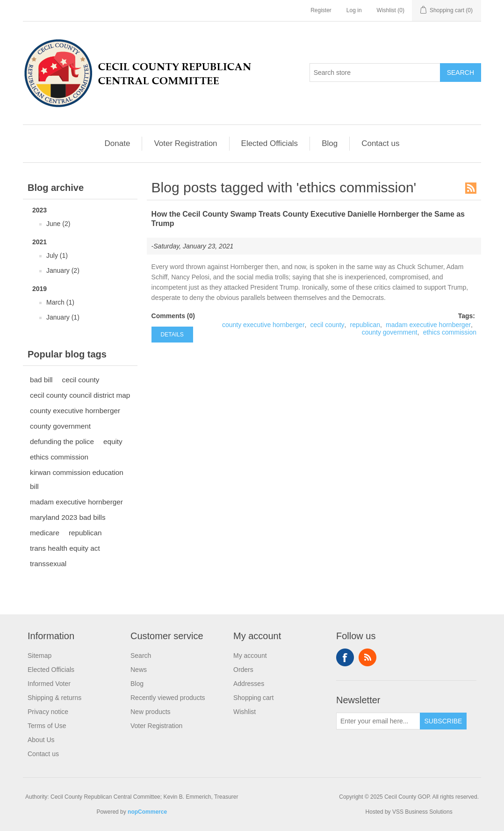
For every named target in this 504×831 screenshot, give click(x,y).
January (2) (63, 270)
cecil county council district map (80, 395)
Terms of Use (47, 726)
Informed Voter (49, 684)
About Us (41, 740)
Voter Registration (185, 143)
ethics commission (59, 457)
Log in (354, 10)
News (139, 670)
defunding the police (62, 441)
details (172, 335)
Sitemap (40, 656)
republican (85, 533)
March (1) (60, 302)
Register (321, 10)
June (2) (58, 224)
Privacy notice (48, 712)
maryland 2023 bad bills (68, 517)
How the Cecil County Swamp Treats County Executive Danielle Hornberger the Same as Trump (308, 219)
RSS (471, 188)
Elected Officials (270, 143)
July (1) (57, 255)
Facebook (345, 657)
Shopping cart (253, 698)
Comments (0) (173, 316)
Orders (243, 670)
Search (141, 656)
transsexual (48, 564)
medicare (45, 533)
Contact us (380, 143)
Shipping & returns (54, 698)
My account (250, 656)
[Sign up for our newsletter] (378, 721)
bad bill (41, 380)
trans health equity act (65, 548)
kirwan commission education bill (77, 479)
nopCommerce (147, 812)
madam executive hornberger (76, 502)
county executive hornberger (75, 411)
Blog (330, 143)
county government (60, 426)
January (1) (63, 317)
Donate (118, 143)
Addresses (249, 684)
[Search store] (375, 73)
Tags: (467, 316)
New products (151, 712)
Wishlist (245, 712)
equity (113, 441)
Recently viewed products (168, 698)
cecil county (80, 380)
